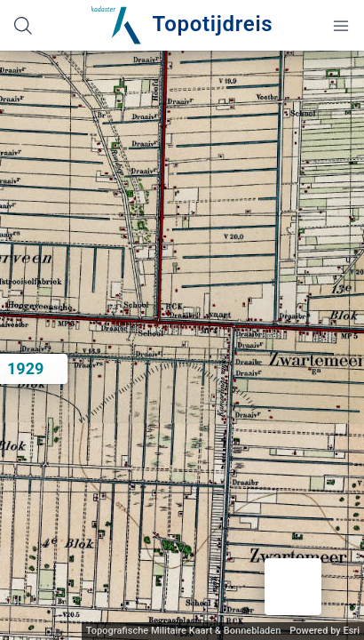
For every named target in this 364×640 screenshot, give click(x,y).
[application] (182, 345)
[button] (293, 587)
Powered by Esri (324, 631)
